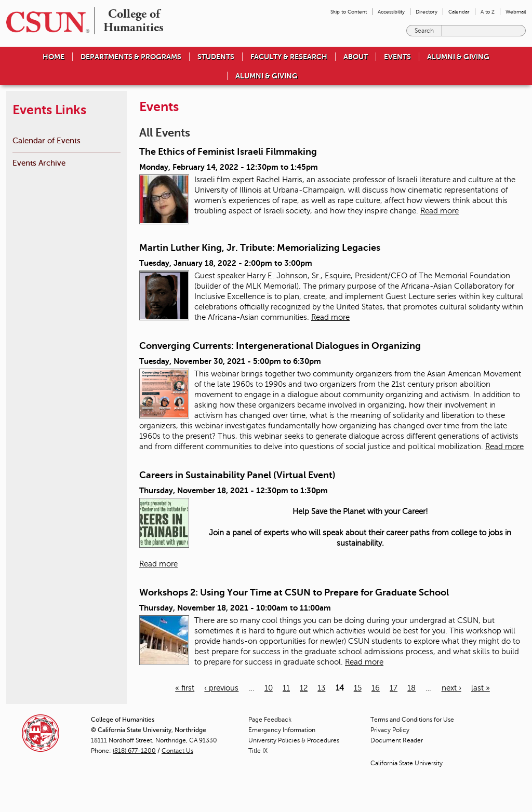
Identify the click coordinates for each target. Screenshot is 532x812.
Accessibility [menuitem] (391, 12)
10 (269, 688)
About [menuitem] (356, 57)
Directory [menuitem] (427, 12)
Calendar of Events (46, 140)
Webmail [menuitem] (516, 12)
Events (397, 57)
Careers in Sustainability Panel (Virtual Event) (237, 475)
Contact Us (177, 751)
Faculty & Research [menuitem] (289, 57)
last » (481, 688)
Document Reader (397, 740)
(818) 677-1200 (134, 751)
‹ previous (221, 688)
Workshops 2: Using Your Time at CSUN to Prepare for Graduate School (294, 592)
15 (358, 688)
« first (185, 688)
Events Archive (39, 163)
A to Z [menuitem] (488, 12)
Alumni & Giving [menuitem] (458, 57)
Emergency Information (282, 730)
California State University (407, 763)
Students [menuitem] (216, 57)
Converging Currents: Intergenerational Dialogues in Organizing (280, 346)
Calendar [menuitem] (459, 12)
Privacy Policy (390, 730)
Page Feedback (270, 720)
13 (321, 688)
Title (258, 751)
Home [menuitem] (54, 57)
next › (451, 688)
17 (394, 688)
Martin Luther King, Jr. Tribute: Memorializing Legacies (260, 248)
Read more (440, 211)
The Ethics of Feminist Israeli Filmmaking (228, 152)
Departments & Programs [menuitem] (131, 57)
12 (304, 688)
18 (411, 688)
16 (376, 688)
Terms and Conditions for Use (412, 720)
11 (286, 688)
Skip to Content (349, 12)
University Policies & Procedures (294, 740)
